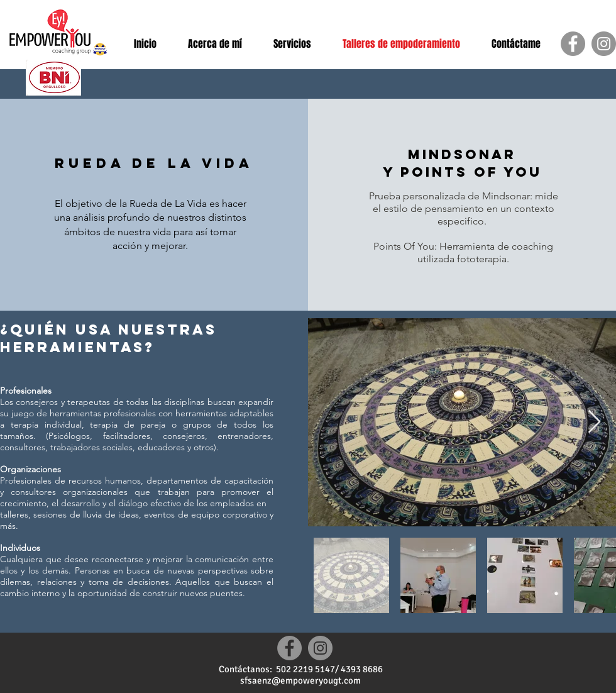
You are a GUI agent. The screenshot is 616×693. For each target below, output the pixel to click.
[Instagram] (604, 44)
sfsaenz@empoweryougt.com (300, 680)
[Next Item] (594, 422)
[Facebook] (573, 44)
